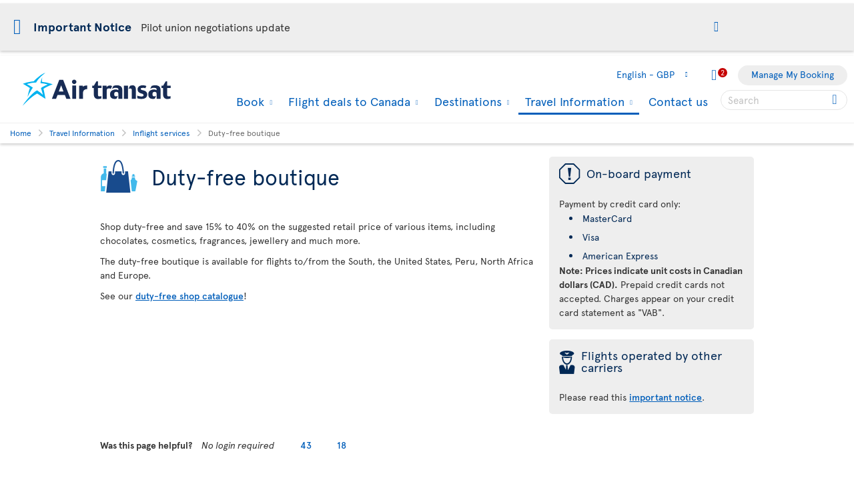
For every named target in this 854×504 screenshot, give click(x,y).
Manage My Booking (793, 74)
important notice (666, 397)
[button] (716, 28)
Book (249, 101)
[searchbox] (784, 100)
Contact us (678, 101)
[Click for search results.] (836, 100)
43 (306, 445)
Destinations (466, 101)
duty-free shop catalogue (189, 296)
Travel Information (573, 102)
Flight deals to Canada (348, 101)
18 (342, 445)
